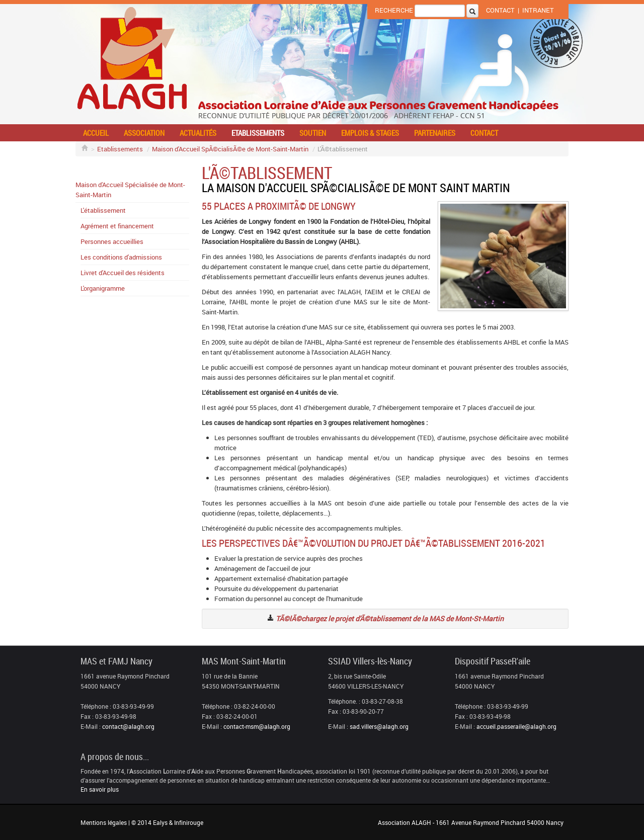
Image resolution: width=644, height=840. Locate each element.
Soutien (313, 133)
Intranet (538, 10)
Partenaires (435, 133)
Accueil (96, 133)
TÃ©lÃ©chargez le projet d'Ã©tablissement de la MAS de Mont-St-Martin (390, 618)
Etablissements (258, 133)
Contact (500, 10)
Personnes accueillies (112, 241)
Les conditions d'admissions (121, 257)
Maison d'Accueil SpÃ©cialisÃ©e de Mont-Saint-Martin (230, 149)
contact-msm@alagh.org (257, 726)
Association (144, 133)
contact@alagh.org (128, 726)
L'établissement (103, 210)
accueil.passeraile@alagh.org (516, 726)
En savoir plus (100, 789)
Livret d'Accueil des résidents (123, 273)
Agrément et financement (117, 226)
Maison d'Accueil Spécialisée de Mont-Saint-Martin (130, 190)
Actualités (198, 133)
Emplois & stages (370, 133)
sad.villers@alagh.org (379, 726)
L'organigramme (103, 288)
